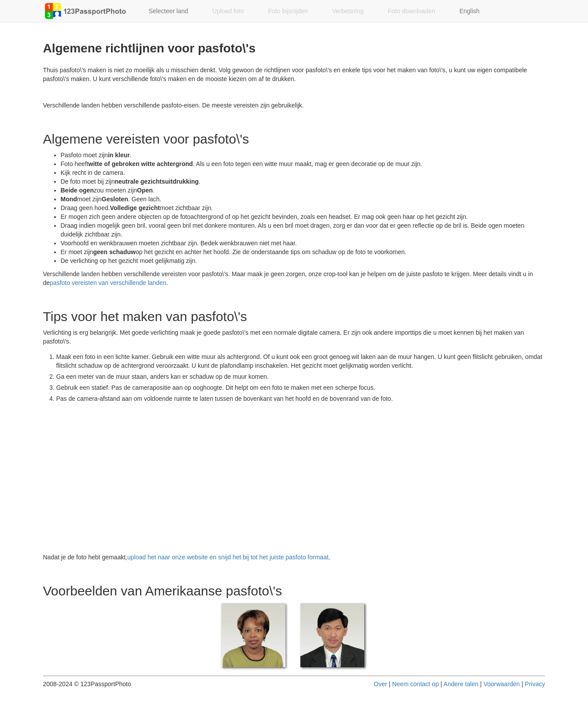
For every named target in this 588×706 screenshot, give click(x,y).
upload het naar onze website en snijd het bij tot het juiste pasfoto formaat (228, 557)
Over (381, 684)
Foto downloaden (412, 11)
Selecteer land (169, 11)
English (470, 11)
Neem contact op (415, 684)
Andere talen (461, 684)
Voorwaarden (502, 684)
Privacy (535, 684)
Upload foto (228, 11)
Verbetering (348, 11)
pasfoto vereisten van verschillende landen (108, 283)
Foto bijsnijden (288, 11)
